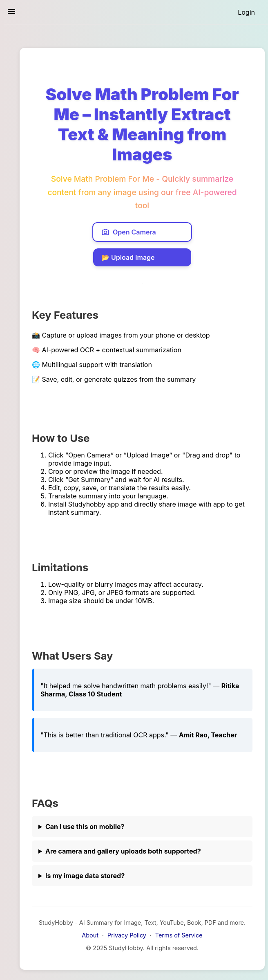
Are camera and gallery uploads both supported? (123, 851)
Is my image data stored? (85, 876)
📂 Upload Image (128, 257)
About (90, 935)
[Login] (246, 12)
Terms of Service (179, 935)
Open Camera (129, 232)
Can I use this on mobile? (85, 827)
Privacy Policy (127, 935)
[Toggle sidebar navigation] (11, 12)
